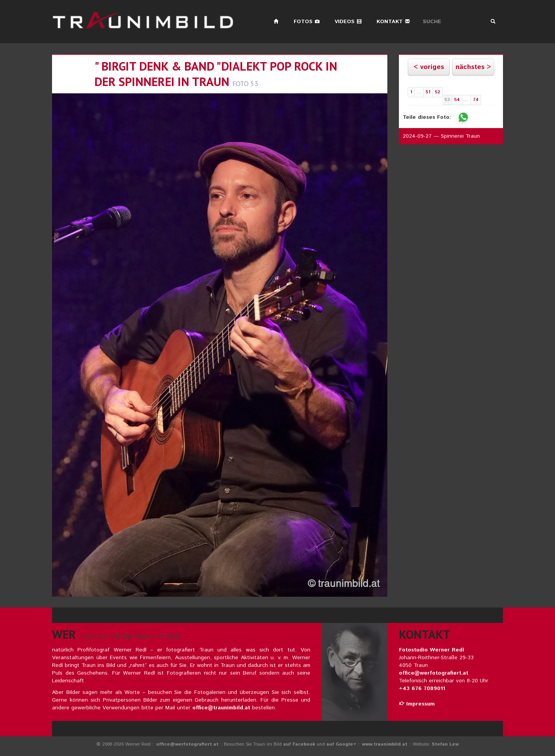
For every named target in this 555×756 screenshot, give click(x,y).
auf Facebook (299, 744)
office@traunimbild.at (221, 708)
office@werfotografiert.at (434, 673)
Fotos (307, 22)
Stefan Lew (445, 744)
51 (428, 92)
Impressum (417, 704)
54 (457, 100)
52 (437, 92)
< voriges (429, 67)
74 (476, 100)
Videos (348, 22)
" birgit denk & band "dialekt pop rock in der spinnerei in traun (216, 74)
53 (447, 100)
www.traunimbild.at (385, 744)
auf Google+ (341, 744)
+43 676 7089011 (422, 688)
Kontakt (393, 22)
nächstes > (473, 67)
